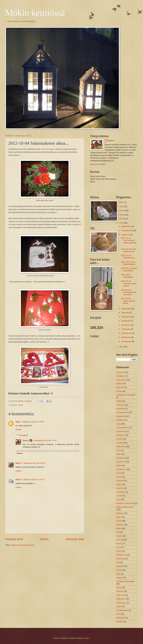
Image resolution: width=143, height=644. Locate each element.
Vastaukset (23, 435)
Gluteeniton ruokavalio (126, 395)
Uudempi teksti (14, 539)
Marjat (119, 521)
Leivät (119, 496)
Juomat (119, 439)
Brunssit (120, 387)
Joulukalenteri (122, 428)
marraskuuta (127, 230)
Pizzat (119, 544)
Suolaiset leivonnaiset (125, 581)
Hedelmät (120, 416)
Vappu (119, 606)
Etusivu (44, 539)
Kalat (118, 454)
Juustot (119, 443)
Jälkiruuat (120, 446)
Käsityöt (120, 481)
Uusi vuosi (121, 595)
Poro (118, 547)
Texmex (119, 591)
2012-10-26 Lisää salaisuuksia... (128, 250)
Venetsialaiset (122, 610)
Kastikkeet (121, 458)
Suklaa (119, 578)
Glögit (119, 401)
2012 (122, 223)
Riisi (118, 562)
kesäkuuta (126, 321)
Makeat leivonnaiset (125, 507)
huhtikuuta (126, 329)
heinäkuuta (126, 317)
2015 (122, 211)
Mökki (119, 528)
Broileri (119, 384)
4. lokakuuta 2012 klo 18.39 (32, 422)
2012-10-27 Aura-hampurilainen (128, 263)
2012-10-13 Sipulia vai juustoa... (129, 269)
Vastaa (18, 429)
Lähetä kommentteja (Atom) (22, 545)
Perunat (120, 540)
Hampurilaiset (122, 412)
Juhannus (120, 435)
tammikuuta (127, 341)
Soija (118, 574)
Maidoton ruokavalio (125, 503)
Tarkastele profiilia (98, 164)
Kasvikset (120, 462)
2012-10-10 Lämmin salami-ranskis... (129, 283)
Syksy (119, 587)
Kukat (119, 477)
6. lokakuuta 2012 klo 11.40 (45, 440)
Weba (18, 463)
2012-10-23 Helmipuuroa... (128, 257)
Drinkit (119, 391)
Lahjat (119, 484)
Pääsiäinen (121, 555)
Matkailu (120, 525)
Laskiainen (121, 492)
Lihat (118, 499)
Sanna (26, 440)
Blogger (86, 638)
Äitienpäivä (121, 618)
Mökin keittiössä (35, 13)
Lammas (120, 488)
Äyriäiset (120, 622)
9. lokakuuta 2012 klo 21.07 (33, 479)
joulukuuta (126, 226)
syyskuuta (126, 309)
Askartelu (120, 376)
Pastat (119, 536)
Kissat (119, 473)
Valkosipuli (121, 599)
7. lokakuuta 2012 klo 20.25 (33, 463)
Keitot (119, 465)
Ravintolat (120, 559)
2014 (122, 215)
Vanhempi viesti (75, 539)
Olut (118, 532)
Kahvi (119, 450)
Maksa (119, 517)
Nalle (18, 479)
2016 (122, 206)
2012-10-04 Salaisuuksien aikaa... (128, 301)
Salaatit (119, 566)
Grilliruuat (120, 405)
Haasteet (120, 409)
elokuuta (125, 313)
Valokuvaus (121, 603)
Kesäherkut (121, 469)
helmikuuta (126, 337)
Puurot (119, 551)
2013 (122, 219)
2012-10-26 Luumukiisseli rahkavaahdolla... (129, 241)
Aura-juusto (121, 380)
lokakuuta (126, 235)
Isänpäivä (120, 420)
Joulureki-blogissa (48, 149)
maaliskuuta (127, 333)
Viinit (118, 614)
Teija (18, 422)
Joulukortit (121, 431)
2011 (122, 347)
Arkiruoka (120, 372)
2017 (122, 202)
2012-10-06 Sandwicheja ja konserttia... (129, 292)
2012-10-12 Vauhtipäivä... (128, 276)
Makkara (120, 513)
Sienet (119, 570)
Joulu (21, 405)
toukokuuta (126, 325)
